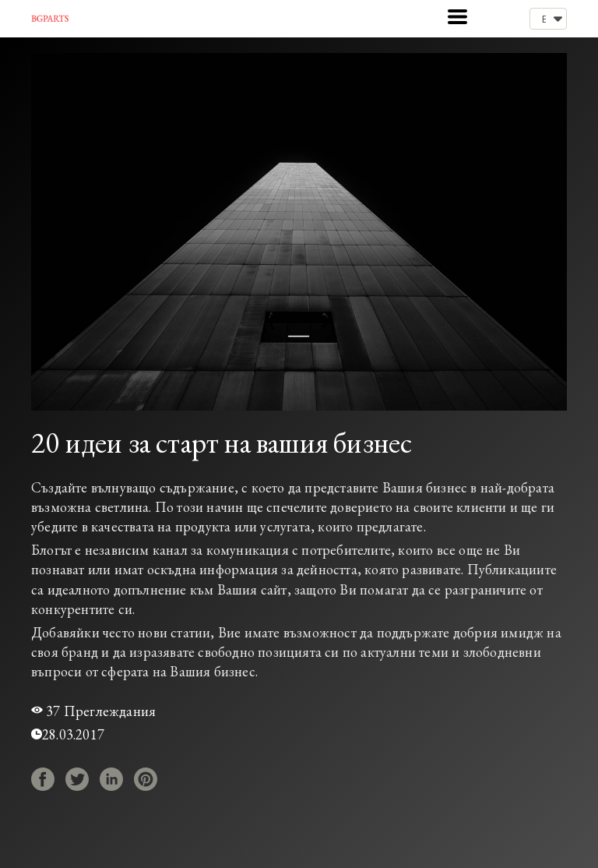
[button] (457, 17)
